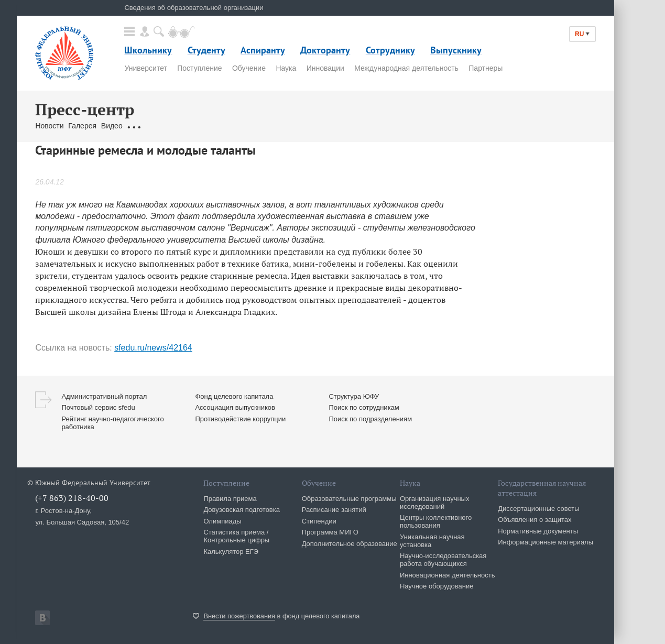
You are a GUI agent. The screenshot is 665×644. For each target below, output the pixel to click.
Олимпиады (222, 521)
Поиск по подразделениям (370, 419)
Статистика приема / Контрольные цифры (236, 536)
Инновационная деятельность (448, 575)
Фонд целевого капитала (234, 396)
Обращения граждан (162, 126)
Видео (112, 126)
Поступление (199, 68)
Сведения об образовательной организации (194, 8)
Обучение (249, 68)
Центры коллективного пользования (436, 521)
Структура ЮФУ (354, 396)
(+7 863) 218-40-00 (72, 498)
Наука (286, 68)
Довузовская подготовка (242, 510)
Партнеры (486, 68)
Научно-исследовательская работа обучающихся (443, 560)
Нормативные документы (538, 531)
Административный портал (104, 396)
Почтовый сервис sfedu (98, 407)
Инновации (325, 68)
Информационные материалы (546, 542)
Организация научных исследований (435, 503)
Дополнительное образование (350, 544)
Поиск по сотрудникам (364, 407)
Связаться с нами (232, 126)
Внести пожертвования (239, 616)
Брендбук (283, 126)
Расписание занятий (334, 510)
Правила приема (230, 499)
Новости (49, 126)
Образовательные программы (349, 499)
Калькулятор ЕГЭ (231, 552)
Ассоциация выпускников (235, 407)
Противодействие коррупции (240, 419)
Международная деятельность (406, 68)
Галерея (82, 126)
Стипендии (319, 521)
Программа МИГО (330, 532)
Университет (145, 68)
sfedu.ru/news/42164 (153, 348)
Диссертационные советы (539, 509)
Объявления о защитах (535, 520)
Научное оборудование (437, 586)
